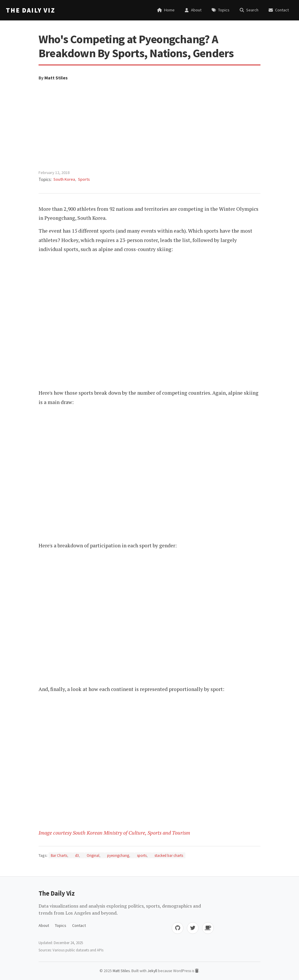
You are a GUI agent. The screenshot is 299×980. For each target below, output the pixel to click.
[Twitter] (193, 928)
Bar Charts (59, 855)
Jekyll (152, 971)
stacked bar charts (169, 855)
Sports (84, 179)
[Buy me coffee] (208, 928)
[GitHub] (178, 928)
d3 (77, 855)
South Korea (64, 179)
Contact (79, 925)
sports (142, 855)
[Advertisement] (149, 126)
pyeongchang (118, 855)
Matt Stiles (56, 78)
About (44, 925)
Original (93, 855)
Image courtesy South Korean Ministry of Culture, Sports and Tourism (114, 833)
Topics (61, 925)
